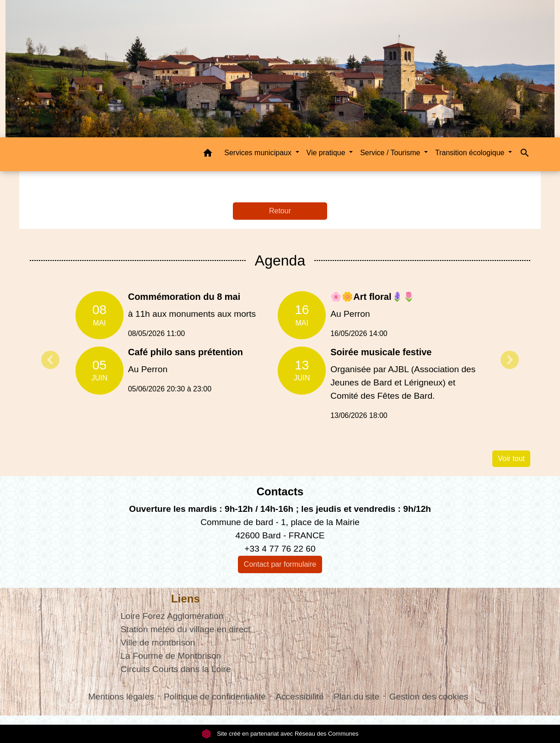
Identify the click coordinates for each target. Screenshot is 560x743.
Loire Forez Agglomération (172, 616)
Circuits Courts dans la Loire (176, 669)
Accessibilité (300, 697)
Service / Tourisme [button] (391, 153)
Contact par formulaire (280, 564)
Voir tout (511, 458)
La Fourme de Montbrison (171, 656)
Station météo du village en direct (186, 629)
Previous (50, 360)
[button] (208, 155)
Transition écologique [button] (471, 153)
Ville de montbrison (158, 643)
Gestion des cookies (429, 697)
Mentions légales (121, 697)
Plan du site (356, 697)
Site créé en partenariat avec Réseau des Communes (280, 734)
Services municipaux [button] (259, 153)
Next (510, 360)
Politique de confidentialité (215, 697)
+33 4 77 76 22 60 (280, 549)
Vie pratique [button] (327, 153)
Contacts (280, 491)
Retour (280, 211)
